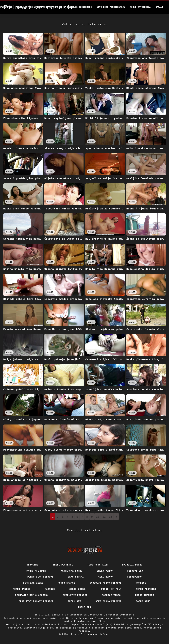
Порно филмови (145, 595)
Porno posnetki (146, 589)
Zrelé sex (85, 607)
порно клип (143, 601)
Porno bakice (22, 589)
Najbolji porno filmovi (106, 583)
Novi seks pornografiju (111, 7)
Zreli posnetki (63, 565)
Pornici (141, 583)
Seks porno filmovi (108, 601)
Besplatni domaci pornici (36, 601)
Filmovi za (70, 634)
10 (98, 517)
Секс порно (105, 577)
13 (110, 517)
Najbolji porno (132, 565)
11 (104, 517)
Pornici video (111, 595)
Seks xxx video (33, 583)
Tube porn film (98, 565)
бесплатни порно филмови (32, 595)
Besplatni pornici (75, 595)
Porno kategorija (140, 7)
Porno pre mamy (36, 571)
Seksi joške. (78, 589)
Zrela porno (105, 571)
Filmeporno (135, 577)
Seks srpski (76, 577)
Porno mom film (111, 589)
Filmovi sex (135, 571)
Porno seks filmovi (40, 577)
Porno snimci (66, 583)
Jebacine (32, 565)
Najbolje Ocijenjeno (80, 7)
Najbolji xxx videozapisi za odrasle (40, 7)
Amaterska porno (71, 571)
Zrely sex (74, 601)
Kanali (159, 7)
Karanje (50, 589)
